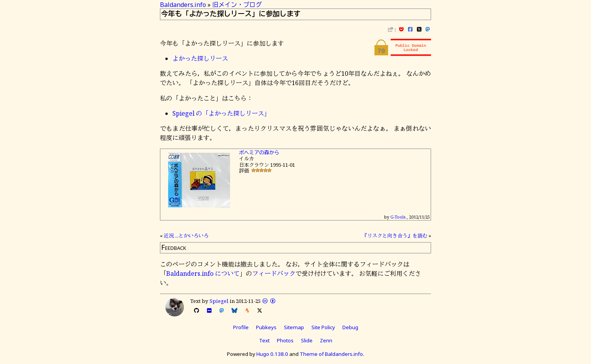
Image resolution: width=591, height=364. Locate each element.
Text (264, 340)
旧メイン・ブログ (237, 5)
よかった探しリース (200, 58)
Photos (285, 340)
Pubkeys (266, 327)
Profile (241, 327)
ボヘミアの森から (259, 152)
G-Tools (398, 217)
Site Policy (323, 327)
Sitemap (294, 327)
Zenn (326, 340)
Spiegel (219, 301)
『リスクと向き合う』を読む (395, 236)
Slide (307, 340)
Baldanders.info (183, 5)
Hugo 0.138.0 (272, 354)
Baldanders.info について (203, 273)
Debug (350, 327)
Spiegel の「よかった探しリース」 (221, 113)
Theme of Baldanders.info (331, 354)
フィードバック (274, 273)
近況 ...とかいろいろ (186, 236)
